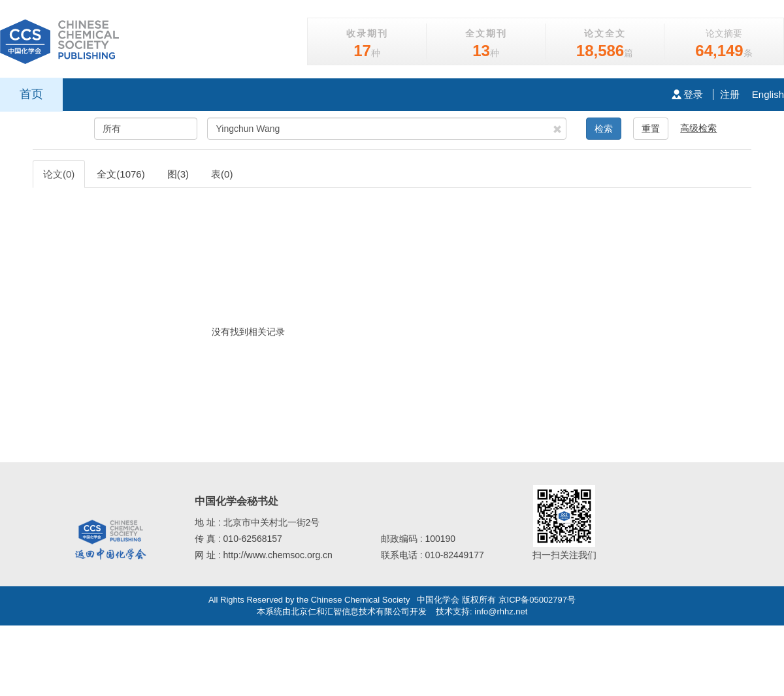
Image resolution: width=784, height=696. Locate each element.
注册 (730, 94)
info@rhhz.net (501, 611)
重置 (651, 129)
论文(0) (59, 174)
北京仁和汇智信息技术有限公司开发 (359, 611)
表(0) (222, 174)
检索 (604, 129)
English (768, 94)
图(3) (178, 174)
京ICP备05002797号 (537, 600)
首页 (31, 94)
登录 (687, 94)
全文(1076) (121, 174)
